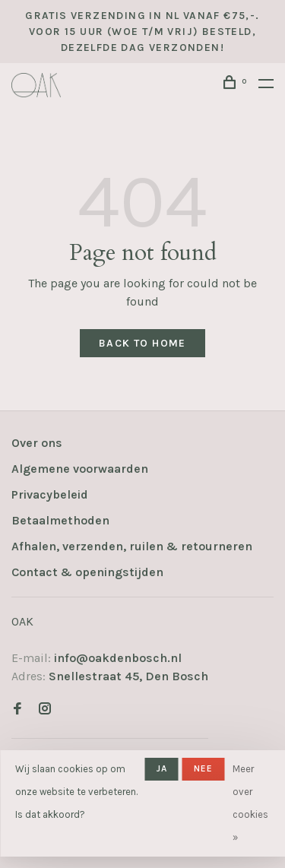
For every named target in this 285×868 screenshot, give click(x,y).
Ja (162, 768)
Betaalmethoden (60, 520)
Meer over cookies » (250, 803)
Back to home (142, 343)
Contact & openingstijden (87, 572)
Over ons (37, 443)
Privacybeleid (50, 494)
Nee (204, 768)
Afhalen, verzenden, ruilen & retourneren (132, 546)
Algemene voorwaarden (80, 469)
